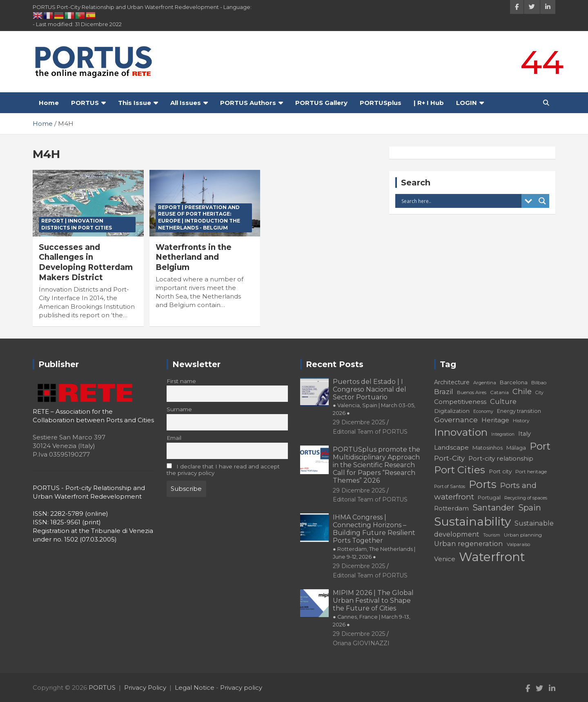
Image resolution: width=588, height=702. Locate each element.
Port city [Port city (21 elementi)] (500, 471)
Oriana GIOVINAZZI (361, 643)
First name (181, 381)
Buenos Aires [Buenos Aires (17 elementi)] (472, 392)
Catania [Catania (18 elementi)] (499, 392)
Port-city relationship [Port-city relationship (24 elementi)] (501, 458)
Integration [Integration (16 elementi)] (503, 434)
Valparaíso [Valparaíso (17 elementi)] (518, 544)
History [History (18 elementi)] (521, 420)
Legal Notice (195, 688)
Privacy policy (241, 688)
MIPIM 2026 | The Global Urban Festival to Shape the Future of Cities (373, 608)
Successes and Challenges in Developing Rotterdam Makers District (86, 262)
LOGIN (467, 103)
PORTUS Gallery (321, 103)
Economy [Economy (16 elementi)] (483, 411)
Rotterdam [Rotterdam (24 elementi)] (451, 508)
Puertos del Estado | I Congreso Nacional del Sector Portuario (374, 397)
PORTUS (85, 103)
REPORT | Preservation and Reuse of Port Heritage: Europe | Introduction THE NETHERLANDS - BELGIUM (199, 217)
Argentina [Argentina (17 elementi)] (485, 383)
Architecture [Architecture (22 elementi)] (452, 382)
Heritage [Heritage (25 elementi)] (495, 420)
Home (49, 103)
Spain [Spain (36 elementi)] (530, 508)
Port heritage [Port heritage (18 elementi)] (531, 471)
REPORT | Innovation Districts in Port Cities (77, 224)
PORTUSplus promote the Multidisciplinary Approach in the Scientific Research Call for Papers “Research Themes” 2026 (376, 465)
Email (174, 438)
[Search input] (460, 201)
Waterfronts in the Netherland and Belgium (194, 257)
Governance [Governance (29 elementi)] (456, 420)
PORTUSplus (381, 103)
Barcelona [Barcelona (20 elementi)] (514, 382)
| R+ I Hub (429, 103)
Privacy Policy (145, 688)
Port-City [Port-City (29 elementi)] (449, 458)
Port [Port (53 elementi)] (540, 446)
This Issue (135, 103)
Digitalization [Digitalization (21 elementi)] (452, 411)
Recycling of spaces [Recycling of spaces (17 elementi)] (526, 498)
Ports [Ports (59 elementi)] (483, 484)
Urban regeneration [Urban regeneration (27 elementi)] (469, 544)
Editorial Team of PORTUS (370, 432)
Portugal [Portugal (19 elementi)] (489, 498)
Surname (179, 409)
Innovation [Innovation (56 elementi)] (461, 432)
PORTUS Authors (248, 103)
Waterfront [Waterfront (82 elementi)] (492, 557)
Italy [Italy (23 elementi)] (525, 434)
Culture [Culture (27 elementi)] (503, 401)
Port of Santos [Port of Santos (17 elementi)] (450, 486)
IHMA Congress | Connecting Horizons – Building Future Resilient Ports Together (374, 537)
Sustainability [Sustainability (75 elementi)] (472, 521)
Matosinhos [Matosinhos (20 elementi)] (488, 448)
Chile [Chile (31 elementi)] (522, 391)
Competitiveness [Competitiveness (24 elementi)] (460, 402)
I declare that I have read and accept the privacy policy (223, 470)
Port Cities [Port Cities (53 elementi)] (460, 470)
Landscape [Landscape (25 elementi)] (451, 447)
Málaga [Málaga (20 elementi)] (516, 448)
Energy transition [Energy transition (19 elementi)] (519, 411)
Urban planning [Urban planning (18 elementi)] (523, 535)
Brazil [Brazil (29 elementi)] (444, 391)
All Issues (186, 103)
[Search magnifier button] (542, 201)
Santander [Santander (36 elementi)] (493, 508)
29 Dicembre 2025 (359, 422)
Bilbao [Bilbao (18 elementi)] (539, 382)
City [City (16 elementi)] (539, 393)
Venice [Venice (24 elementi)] (445, 559)
